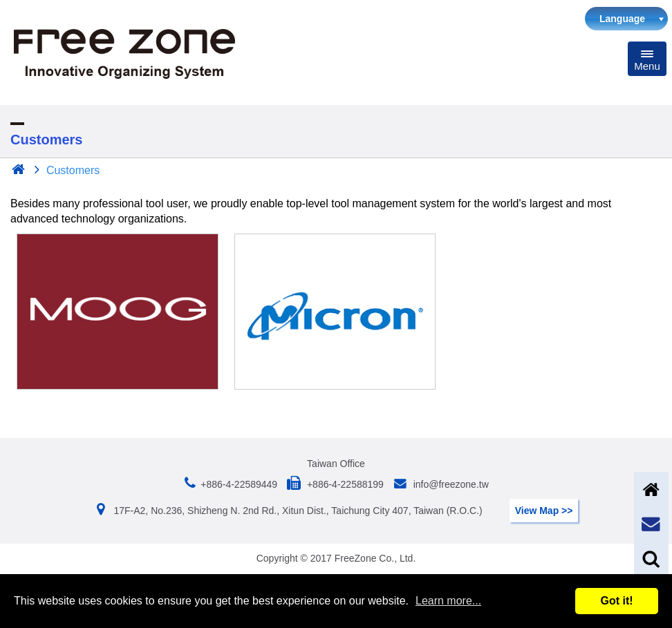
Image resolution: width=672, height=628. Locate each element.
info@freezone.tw (450, 484)
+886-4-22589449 (239, 484)
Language (622, 19)
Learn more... (448, 601)
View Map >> (544, 511)
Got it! (616, 601)
